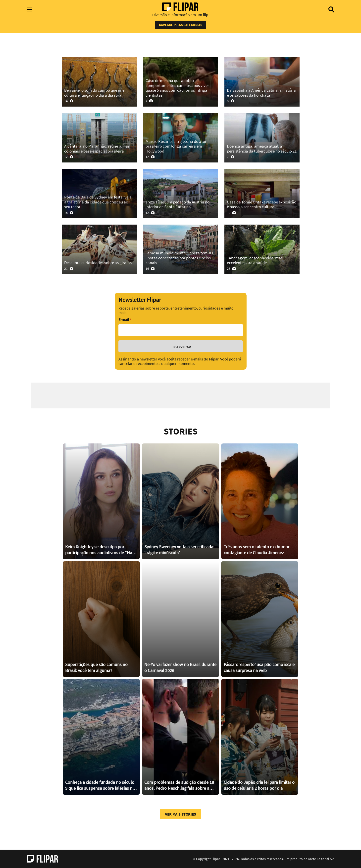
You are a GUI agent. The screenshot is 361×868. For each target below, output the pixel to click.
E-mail (125, 320)
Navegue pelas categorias (180, 25)
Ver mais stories (180, 814)
